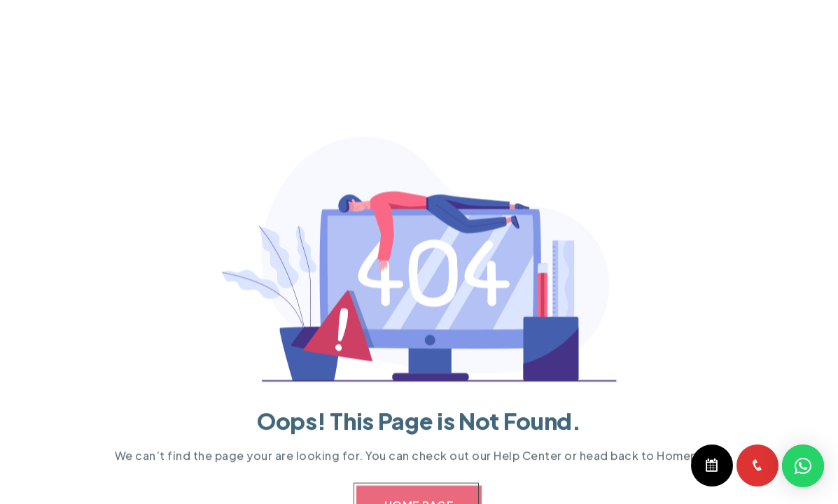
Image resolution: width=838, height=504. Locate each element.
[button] (803, 466)
